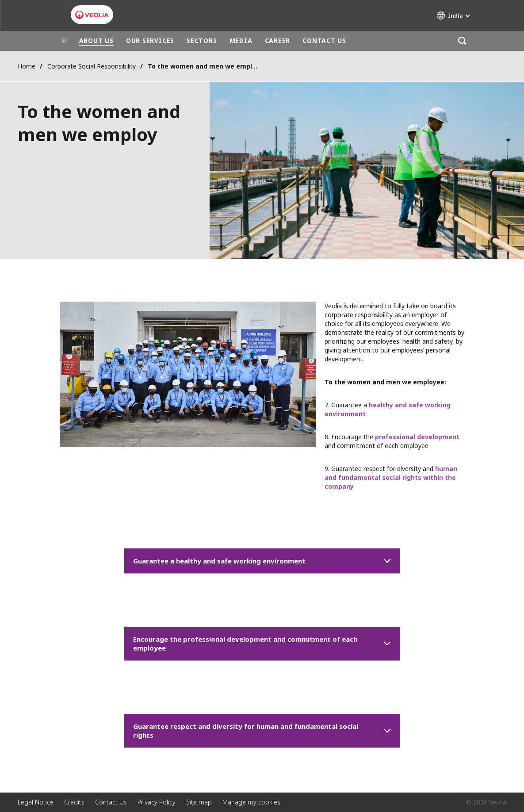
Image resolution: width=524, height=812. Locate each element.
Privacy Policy (157, 802)
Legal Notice (36, 802)
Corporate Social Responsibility (92, 66)
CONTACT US (324, 40)
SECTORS (202, 40)
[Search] (462, 41)
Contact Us (111, 802)
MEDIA (241, 40)
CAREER (278, 40)
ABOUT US (96, 40)
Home (27, 66)
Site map (199, 802)
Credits (74, 802)
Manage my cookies (251, 802)
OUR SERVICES (150, 40)
